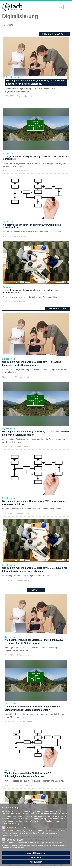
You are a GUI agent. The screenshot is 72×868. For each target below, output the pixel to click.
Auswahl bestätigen (36, 853)
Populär (36, 590)
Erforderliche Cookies (15, 828)
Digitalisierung (12, 77)
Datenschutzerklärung (11, 824)
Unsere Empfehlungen (54, 34)
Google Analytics (13, 840)
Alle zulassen (36, 862)
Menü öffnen (68, 7)
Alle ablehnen (36, 857)
